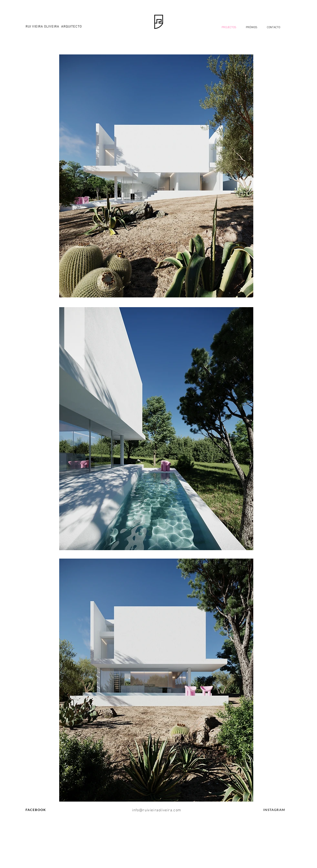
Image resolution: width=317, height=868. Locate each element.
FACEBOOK (36, 810)
